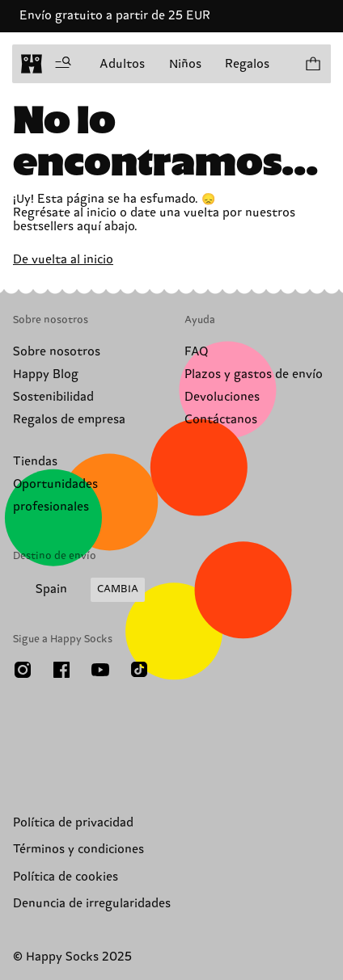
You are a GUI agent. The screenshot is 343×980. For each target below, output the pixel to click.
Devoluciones (222, 397)
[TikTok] (139, 670)
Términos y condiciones (78, 850)
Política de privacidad (73, 823)
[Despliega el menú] (63, 64)
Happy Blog (46, 374)
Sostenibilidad (53, 397)
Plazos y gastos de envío (254, 374)
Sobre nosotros (57, 352)
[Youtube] (100, 670)
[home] (32, 64)
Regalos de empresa (69, 420)
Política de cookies (66, 877)
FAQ (196, 352)
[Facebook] (61, 670)
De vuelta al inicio (63, 260)
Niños (185, 64)
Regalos (247, 64)
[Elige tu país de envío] (79, 590)
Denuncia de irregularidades (92, 904)
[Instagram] (23, 670)
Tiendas (35, 462)
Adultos (122, 64)
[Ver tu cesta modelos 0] (312, 64)
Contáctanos (221, 420)
